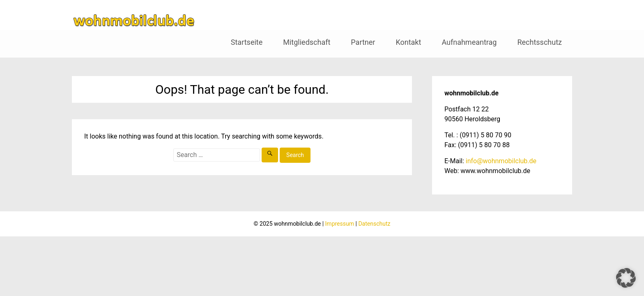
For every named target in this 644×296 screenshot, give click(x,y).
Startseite (247, 42)
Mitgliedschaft (307, 42)
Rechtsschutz (539, 42)
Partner (363, 42)
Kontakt (408, 42)
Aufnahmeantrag (469, 42)
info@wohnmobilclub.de (501, 161)
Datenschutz (374, 224)
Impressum (340, 224)
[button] (626, 278)
